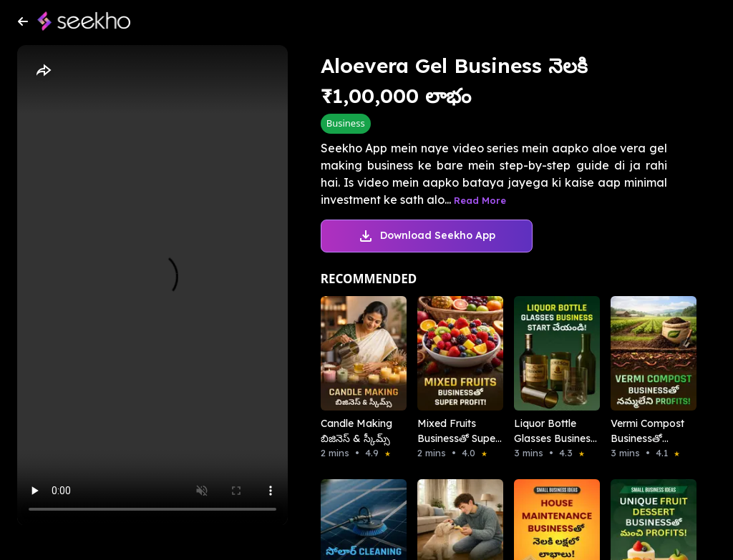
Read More (480, 200)
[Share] (43, 71)
